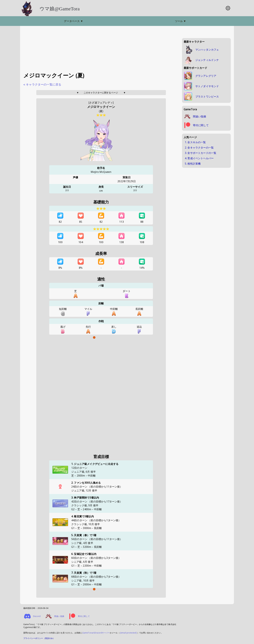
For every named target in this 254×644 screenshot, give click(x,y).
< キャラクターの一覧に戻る (42, 85)
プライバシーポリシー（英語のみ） (39, 638)
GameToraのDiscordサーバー (96, 633)
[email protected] (128, 633)
